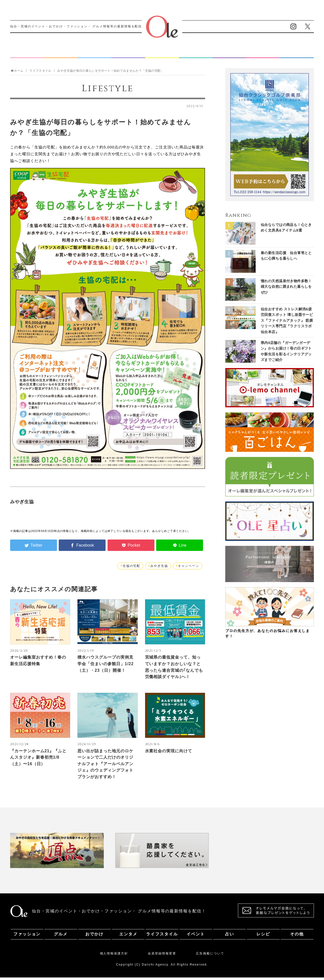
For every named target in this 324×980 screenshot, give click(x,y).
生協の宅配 (132, 568)
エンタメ (128, 54)
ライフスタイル (162, 54)
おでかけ (94, 54)
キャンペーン (189, 568)
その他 (297, 54)
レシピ (263, 54)
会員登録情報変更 (162, 956)
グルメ (61, 54)
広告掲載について (210, 956)
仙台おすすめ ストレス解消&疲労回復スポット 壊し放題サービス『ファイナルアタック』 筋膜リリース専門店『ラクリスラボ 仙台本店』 (287, 323)
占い (230, 54)
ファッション (27, 54)
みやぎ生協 (159, 568)
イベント (196, 54)
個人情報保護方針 (114, 956)
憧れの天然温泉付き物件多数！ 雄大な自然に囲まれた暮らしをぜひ (286, 289)
